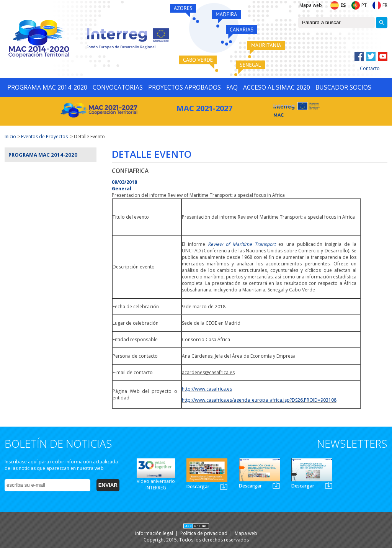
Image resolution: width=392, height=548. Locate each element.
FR (385, 5)
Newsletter (224, 487)
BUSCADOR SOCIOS (343, 87)
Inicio (10, 137)
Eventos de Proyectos (44, 137)
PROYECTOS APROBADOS (185, 87)
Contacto (370, 68)
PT (364, 5)
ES (343, 5)
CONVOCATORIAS (118, 87)
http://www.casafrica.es (207, 389)
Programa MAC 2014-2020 (43, 155)
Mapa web (311, 5)
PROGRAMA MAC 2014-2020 (47, 87)
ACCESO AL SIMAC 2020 (277, 87)
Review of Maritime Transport (242, 244)
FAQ (232, 87)
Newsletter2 (276, 485)
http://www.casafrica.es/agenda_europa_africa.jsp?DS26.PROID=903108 (259, 400)
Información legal (155, 533)
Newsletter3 (329, 485)
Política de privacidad (204, 533)
